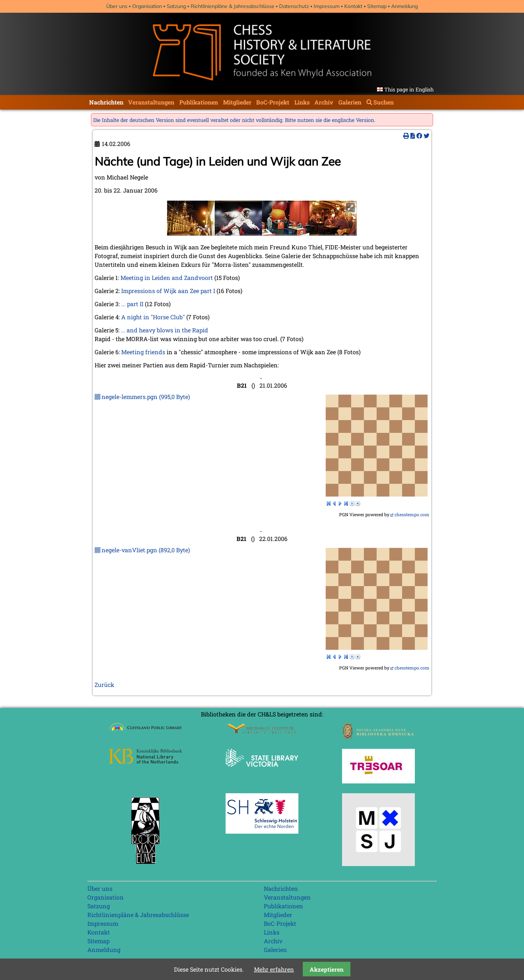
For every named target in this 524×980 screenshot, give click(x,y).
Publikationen (199, 102)
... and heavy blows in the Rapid (164, 330)
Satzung (176, 6)
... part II (132, 304)
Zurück (104, 685)
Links (302, 102)
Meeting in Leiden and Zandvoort (167, 278)
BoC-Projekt (273, 102)
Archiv (324, 102)
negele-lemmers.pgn (146, 397)
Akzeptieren (327, 969)
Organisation (147, 6)
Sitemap (377, 6)
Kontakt (353, 6)
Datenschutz (294, 6)
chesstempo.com (412, 514)
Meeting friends (143, 352)
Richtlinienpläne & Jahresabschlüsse (233, 6)
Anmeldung (404, 6)
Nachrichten (106, 102)
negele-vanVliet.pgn (146, 550)
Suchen (384, 102)
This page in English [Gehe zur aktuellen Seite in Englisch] (409, 89)
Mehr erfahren (274, 969)
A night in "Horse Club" (153, 317)
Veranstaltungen (151, 102)
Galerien (350, 102)
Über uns (117, 6)
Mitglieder (237, 102)
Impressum (327, 6)
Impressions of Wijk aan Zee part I (168, 291)
